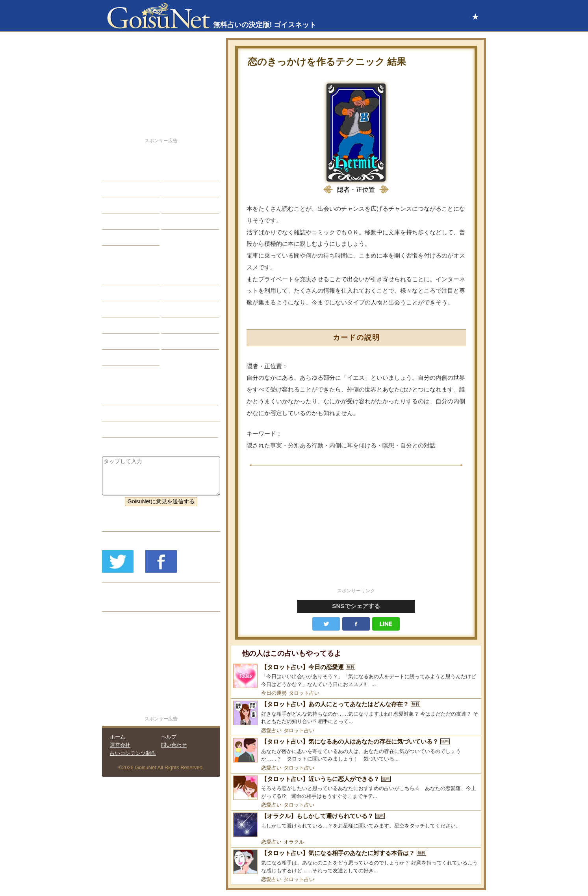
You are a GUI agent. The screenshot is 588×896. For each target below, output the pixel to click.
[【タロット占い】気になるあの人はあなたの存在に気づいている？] (356, 750)
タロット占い (304, 693)
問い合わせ (174, 745)
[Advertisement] (356, 531)
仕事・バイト (184, 205)
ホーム (118, 737)
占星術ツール (184, 277)
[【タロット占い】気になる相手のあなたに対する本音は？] (356, 862)
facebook (356, 624)
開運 (113, 221)
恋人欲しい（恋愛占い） (138, 413)
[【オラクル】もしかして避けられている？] (356, 825)
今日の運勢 (274, 693)
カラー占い (122, 309)
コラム (176, 325)
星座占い (119, 277)
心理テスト (181, 341)
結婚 (173, 173)
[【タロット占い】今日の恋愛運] (356, 676)
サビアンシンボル (130, 293)
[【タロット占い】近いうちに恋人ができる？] (356, 788)
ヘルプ (169, 737)
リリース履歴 (124, 603)
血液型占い (181, 309)
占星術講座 (122, 237)
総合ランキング (187, 221)
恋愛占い (271, 730)
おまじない (122, 358)
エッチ (116, 205)
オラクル (294, 842)
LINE (386, 624)
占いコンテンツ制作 (133, 753)
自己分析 (119, 189)
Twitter (326, 624)
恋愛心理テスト (127, 341)
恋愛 (113, 173)
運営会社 (120, 745)
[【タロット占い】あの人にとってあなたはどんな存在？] (356, 713)
